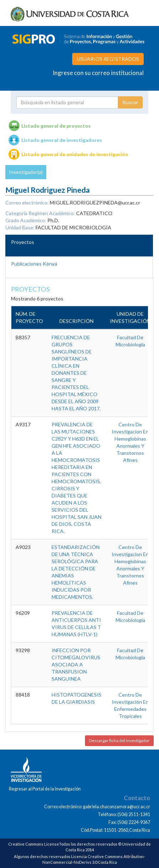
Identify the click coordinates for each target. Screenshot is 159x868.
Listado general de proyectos (56, 126)
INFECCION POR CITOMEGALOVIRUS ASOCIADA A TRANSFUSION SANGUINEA (76, 664)
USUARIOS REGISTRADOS (108, 59)
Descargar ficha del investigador (119, 741)
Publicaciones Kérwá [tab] (34, 264)
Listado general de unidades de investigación (75, 154)
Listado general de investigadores (62, 140)
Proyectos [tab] (23, 242)
